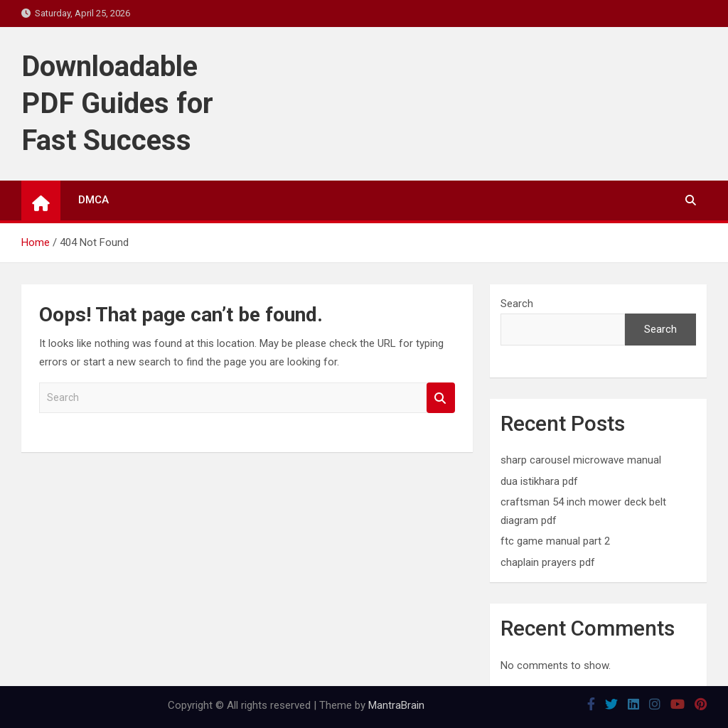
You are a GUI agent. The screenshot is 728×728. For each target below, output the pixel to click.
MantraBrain (396, 705)
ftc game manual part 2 (555, 541)
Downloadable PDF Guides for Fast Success (117, 103)
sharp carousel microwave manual (581, 460)
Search (441, 398)
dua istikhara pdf (539, 481)
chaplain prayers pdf (548, 562)
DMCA (93, 200)
